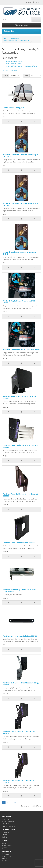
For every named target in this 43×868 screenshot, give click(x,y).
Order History (6, 856)
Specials (4, 848)
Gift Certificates (7, 846)
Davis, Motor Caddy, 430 (14, 108)
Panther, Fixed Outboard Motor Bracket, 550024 (21, 446)
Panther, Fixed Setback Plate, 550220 (19, 543)
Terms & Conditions (8, 826)
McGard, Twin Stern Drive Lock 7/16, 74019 (21, 350)
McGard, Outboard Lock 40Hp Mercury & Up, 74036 (21, 156)
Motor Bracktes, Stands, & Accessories (17, 41)
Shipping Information (9, 822)
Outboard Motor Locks (14, 64)
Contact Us (5, 832)
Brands (4, 843)
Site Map (4, 837)
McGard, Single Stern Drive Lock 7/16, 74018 (19, 302)
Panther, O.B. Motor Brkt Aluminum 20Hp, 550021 (21, 684)
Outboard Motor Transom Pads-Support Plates (22, 66)
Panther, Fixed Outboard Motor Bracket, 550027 (21, 495)
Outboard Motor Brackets (15, 61)
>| (15, 802)
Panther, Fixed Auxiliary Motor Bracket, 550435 (20, 397)
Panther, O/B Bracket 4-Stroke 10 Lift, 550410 (19, 732)
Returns (4, 835)
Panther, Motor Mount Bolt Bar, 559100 (20, 636)
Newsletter (5, 861)
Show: (26, 76)
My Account (5, 854)
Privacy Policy (6, 819)
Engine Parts (15, 38)
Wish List (5, 859)
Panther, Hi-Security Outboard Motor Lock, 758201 (19, 590)
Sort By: (5, 76)
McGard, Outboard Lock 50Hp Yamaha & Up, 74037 (20, 204)
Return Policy (6, 824)
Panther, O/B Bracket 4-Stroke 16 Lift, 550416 (19, 781)
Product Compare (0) (10, 70)
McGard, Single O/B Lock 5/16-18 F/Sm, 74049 (20, 253)
